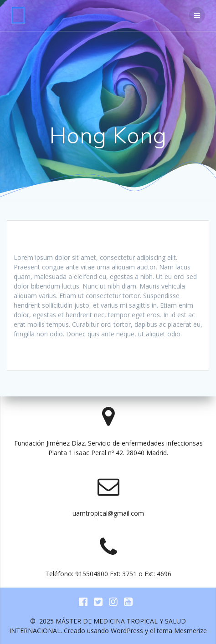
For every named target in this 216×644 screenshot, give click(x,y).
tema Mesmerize (182, 631)
